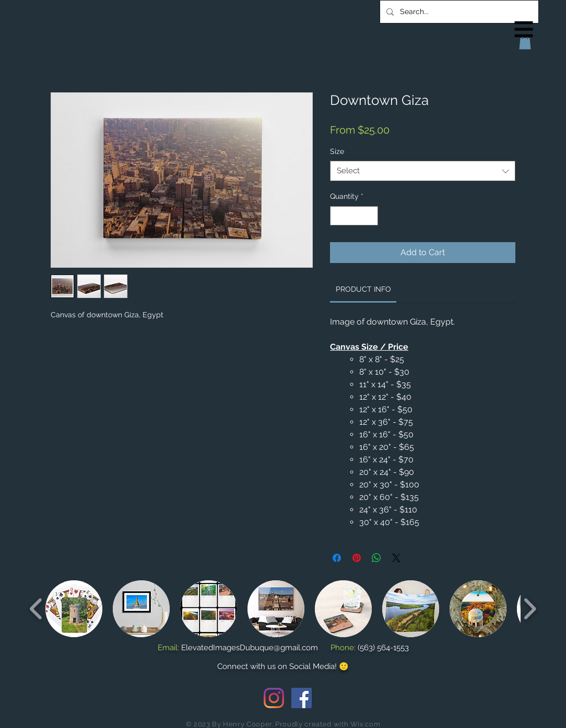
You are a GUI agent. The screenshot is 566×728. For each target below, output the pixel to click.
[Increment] (370, 216)
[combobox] (423, 171)
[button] (524, 29)
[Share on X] (396, 558)
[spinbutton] (354, 216)
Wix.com (365, 724)
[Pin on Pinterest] (357, 558)
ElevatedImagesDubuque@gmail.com (250, 648)
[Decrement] (338, 216)
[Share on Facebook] (337, 558)
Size (337, 151)
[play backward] (36, 609)
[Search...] (458, 12)
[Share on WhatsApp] (376, 558)
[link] (363, 289)
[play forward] (530, 609)
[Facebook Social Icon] (302, 698)
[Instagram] (274, 698)
